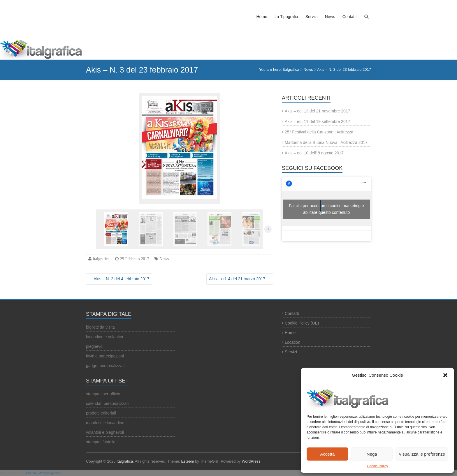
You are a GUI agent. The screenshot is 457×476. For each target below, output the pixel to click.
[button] (445, 375)
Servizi (312, 17)
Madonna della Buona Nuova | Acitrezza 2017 (326, 142)
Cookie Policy (378, 466)
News (330, 17)
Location (292, 342)
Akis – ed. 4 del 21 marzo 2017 (240, 279)
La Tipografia (286, 17)
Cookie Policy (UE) (302, 323)
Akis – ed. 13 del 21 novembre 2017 (317, 111)
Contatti (349, 17)
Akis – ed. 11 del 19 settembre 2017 (317, 121)
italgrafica (101, 259)
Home (262, 17)
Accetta (327, 454)
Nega (372, 454)
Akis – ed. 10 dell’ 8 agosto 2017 (314, 153)
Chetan (31, 473)
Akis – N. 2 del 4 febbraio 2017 (119, 279)
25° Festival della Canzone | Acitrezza (319, 132)
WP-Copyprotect (50, 473)
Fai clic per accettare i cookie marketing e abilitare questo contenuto (326, 209)
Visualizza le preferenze (422, 454)
